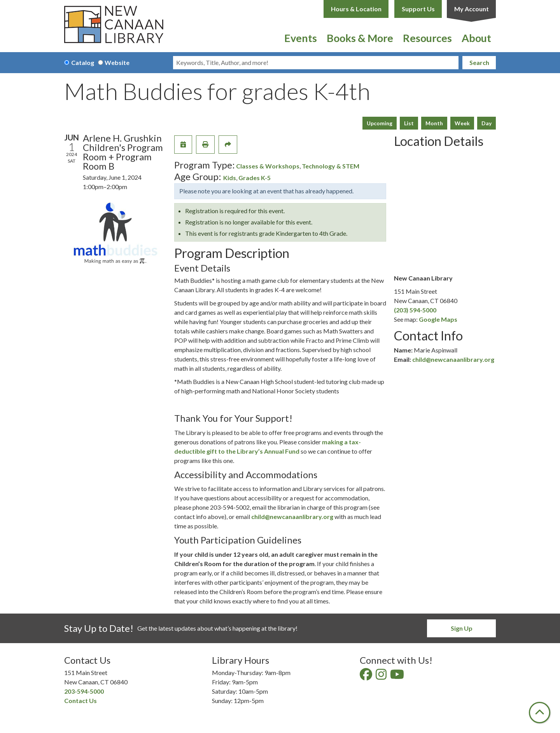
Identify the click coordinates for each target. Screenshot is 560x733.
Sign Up (462, 628)
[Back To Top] (540, 713)
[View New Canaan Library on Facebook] (367, 676)
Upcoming (380, 123)
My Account (472, 9)
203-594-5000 (84, 691)
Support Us (418, 9)
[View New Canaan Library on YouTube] (398, 676)
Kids (230, 178)
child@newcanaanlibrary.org (292, 516)
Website (117, 62)
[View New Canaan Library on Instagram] (382, 676)
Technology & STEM (331, 166)
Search (479, 62)
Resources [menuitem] (427, 38)
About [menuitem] (476, 38)
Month (434, 123)
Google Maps (438, 319)
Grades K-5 (255, 178)
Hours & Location (356, 9)
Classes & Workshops (268, 166)
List (409, 123)
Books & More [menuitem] (360, 38)
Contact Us (80, 701)
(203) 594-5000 (415, 310)
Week (462, 123)
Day (486, 123)
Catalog (83, 62)
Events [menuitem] (301, 38)
